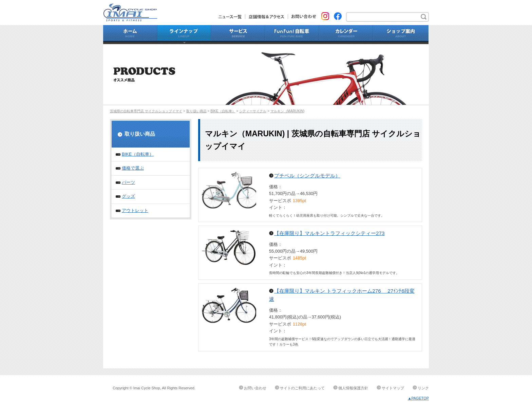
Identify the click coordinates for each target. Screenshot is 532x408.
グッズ (128, 196)
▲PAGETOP (418, 398)
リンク (423, 388)
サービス (238, 35)
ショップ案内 (401, 35)
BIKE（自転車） (223, 111)
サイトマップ (393, 388)
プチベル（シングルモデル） (307, 176)
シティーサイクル (253, 111)
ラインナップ (184, 35)
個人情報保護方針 (353, 388)
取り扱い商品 (196, 111)
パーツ (128, 182)
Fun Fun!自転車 (292, 35)
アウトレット (135, 210)
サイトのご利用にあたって (302, 388)
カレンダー (346, 35)
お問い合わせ (302, 17)
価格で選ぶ (133, 168)
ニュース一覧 (232, 17)
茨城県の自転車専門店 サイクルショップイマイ (146, 111)
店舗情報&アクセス (267, 17)
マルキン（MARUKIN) (288, 111)
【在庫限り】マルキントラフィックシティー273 (329, 233)
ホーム (130, 35)
